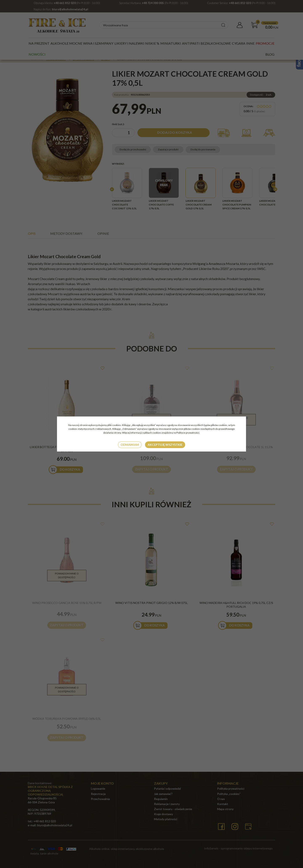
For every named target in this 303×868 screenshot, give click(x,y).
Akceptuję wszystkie (165, 445)
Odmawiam (130, 445)
